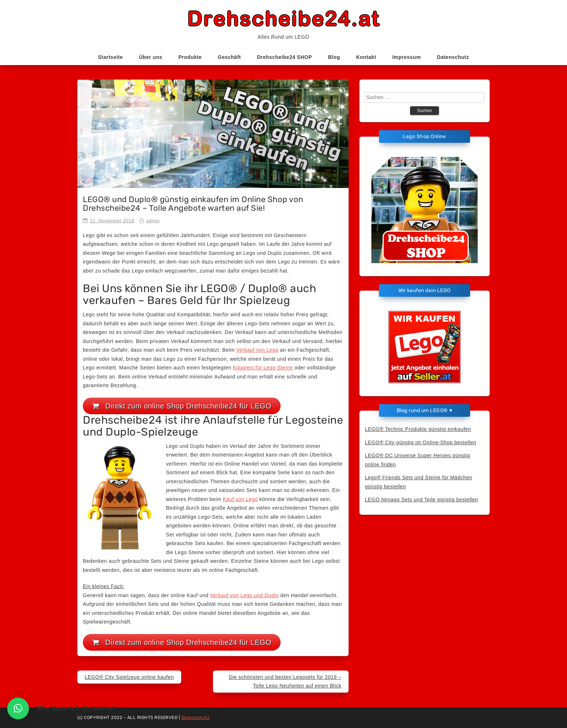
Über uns (151, 57)
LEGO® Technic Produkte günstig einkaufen (418, 429)
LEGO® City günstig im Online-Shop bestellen (421, 442)
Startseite (110, 57)
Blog (334, 57)
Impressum (407, 57)
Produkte (190, 57)
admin (153, 221)
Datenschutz (453, 57)
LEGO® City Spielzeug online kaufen (129, 677)
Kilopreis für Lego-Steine (263, 368)
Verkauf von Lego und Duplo (244, 595)
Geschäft (229, 57)
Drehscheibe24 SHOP (285, 57)
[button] (18, 708)
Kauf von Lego (240, 499)
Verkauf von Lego (257, 350)
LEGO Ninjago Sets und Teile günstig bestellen (421, 500)
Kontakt (366, 57)
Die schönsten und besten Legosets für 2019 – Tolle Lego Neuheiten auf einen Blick (285, 682)
